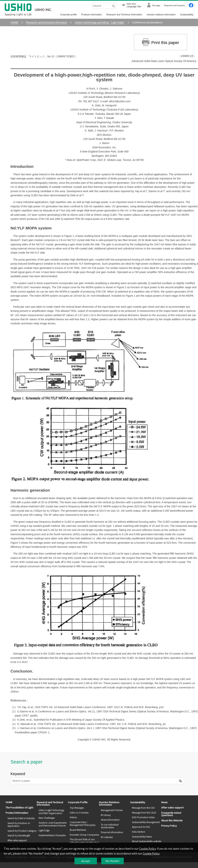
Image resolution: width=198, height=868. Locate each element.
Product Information (17, 813)
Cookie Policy (147, 849)
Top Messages (77, 808)
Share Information (110, 820)
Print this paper (160, 42)
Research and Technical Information (124, 15)
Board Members (78, 830)
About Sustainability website (147, 841)
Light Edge (44, 830)
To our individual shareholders (110, 826)
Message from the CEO (143, 808)
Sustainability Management (146, 822)
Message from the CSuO (144, 812)
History (73, 817)
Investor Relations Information (109, 803)
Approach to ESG (141, 827)
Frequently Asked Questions (171, 814)
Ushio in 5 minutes (79, 812)
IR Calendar (107, 837)
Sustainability (187, 15)
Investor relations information (161, 15)
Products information (91, 15)
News (164, 802)
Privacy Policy (169, 826)
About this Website (172, 820)
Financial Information (112, 832)
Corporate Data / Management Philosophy (83, 824)
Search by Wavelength (19, 835)
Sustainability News (142, 836)
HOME (9, 802)
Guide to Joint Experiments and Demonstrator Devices (53, 824)
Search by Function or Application (19, 824)
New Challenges (47, 818)
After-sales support (17, 840)
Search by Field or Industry (21, 818)
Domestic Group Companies (84, 835)
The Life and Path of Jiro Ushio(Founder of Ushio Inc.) (84, 841)
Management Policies (112, 810)
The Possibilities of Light (19, 807)
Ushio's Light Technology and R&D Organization (51, 812)
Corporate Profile (78, 802)
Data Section (139, 832)
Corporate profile (68, 15)
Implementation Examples (52, 835)
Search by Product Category (22, 831)
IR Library (106, 815)
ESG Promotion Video (143, 817)
